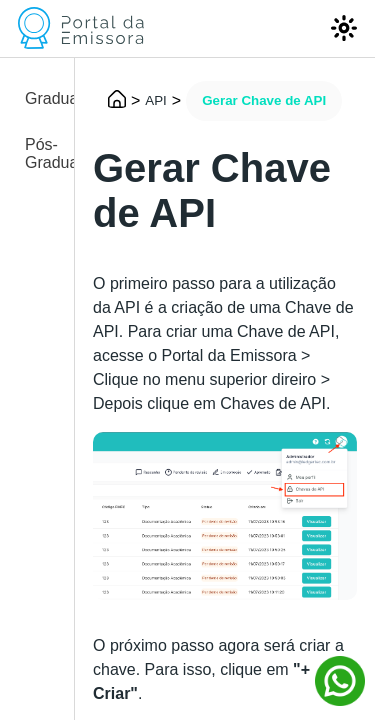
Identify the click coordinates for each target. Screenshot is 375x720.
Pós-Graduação (40, 153)
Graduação (40, 98)
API (155, 100)
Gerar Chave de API (264, 100)
